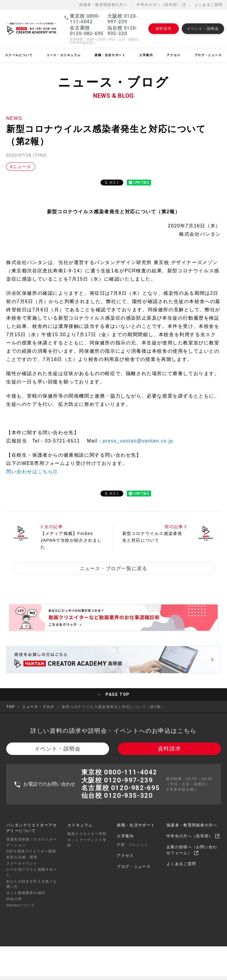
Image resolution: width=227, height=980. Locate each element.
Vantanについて (21, 911)
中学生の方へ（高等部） (161, 5)
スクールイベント (22, 869)
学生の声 (14, 905)
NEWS (14, 118)
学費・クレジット (132, 851)
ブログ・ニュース (134, 872)
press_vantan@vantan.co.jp (138, 441)
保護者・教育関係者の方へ (192, 831)
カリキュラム (80, 831)
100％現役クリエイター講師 (31, 857)
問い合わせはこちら (30, 472)
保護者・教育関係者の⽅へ (103, 5)
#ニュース (21, 167)
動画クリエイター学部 (87, 840)
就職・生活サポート (136, 831)
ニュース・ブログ (38, 709)
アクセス (125, 861)
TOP (10, 709)
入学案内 (125, 842)
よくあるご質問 (209, 5)
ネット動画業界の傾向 (26, 899)
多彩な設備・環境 (22, 863)
